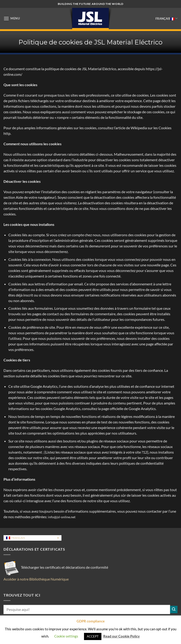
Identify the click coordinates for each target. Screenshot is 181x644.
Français (166, 18)
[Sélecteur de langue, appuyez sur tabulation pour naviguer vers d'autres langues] (32, 538)
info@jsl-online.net (62, 517)
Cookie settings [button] (66, 636)
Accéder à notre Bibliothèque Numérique (36, 579)
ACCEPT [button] (93, 636)
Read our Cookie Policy (121, 636)
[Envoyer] (174, 609)
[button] (12, 18)
